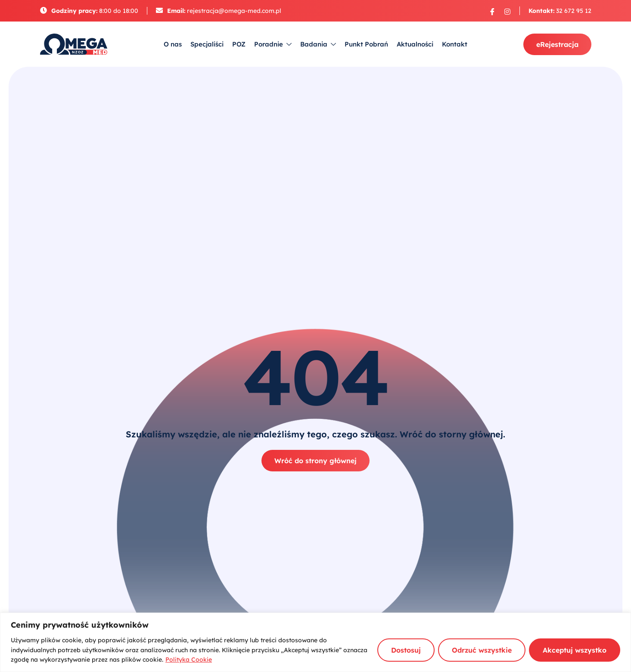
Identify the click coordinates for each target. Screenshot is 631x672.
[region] (315, 642)
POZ (239, 44)
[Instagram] (507, 11)
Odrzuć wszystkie (482, 650)
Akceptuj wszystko (575, 650)
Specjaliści (207, 44)
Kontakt (455, 44)
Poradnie (273, 45)
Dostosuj (406, 650)
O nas (173, 44)
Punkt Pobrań (366, 44)
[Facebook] (492, 11)
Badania (318, 45)
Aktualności (415, 44)
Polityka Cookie (189, 660)
